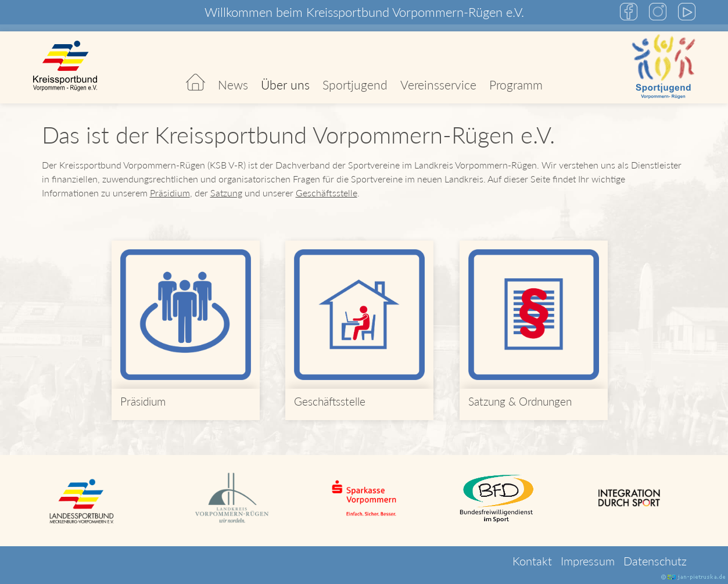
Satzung (226, 193)
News (233, 85)
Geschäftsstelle (327, 193)
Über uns (285, 85)
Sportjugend (355, 85)
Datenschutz (655, 561)
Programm (516, 85)
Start (196, 68)
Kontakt (532, 561)
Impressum (588, 561)
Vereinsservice (438, 85)
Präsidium (170, 193)
